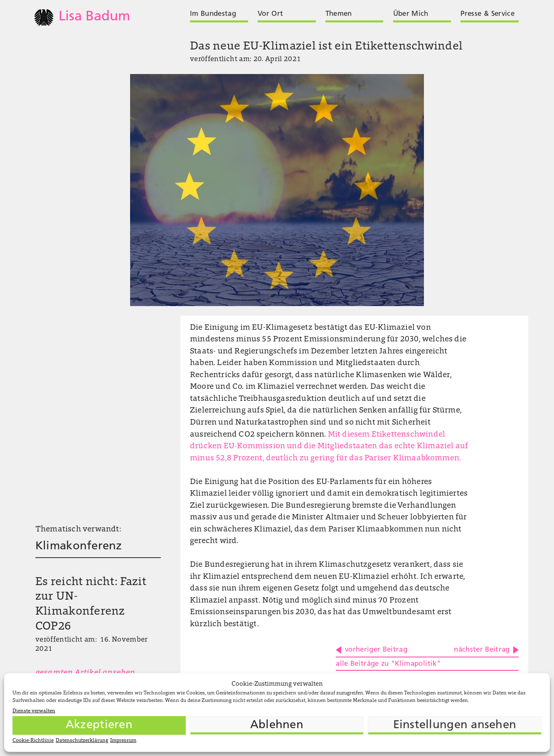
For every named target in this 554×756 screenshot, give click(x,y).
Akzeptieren (99, 725)
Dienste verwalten (34, 711)
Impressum (123, 741)
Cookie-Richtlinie (33, 741)
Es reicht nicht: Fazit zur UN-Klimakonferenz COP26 (91, 605)
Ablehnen (277, 725)
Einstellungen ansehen (455, 725)
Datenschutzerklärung (82, 741)
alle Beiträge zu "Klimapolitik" (388, 664)
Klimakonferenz (79, 546)
